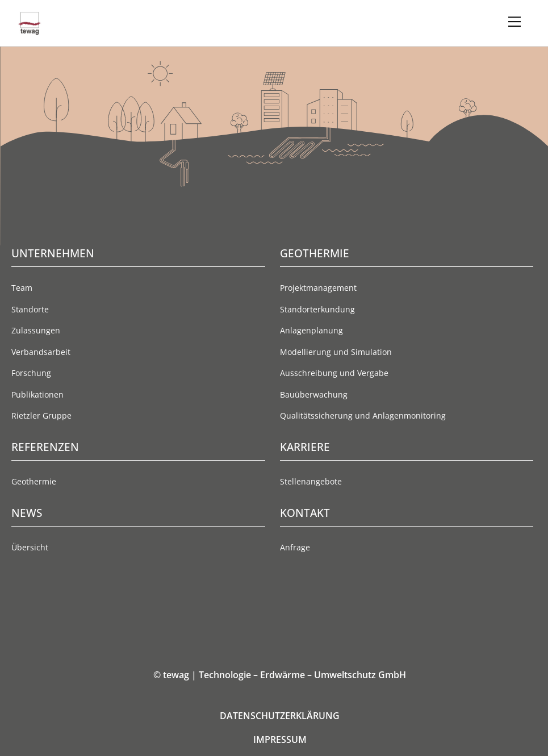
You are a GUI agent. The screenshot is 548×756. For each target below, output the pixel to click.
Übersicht (30, 547)
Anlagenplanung (311, 330)
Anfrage (295, 547)
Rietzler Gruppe (41, 415)
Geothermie (34, 481)
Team (22, 288)
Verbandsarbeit (41, 352)
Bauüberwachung (314, 394)
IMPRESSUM (280, 740)
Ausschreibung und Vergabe (334, 373)
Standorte (30, 309)
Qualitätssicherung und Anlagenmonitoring (363, 415)
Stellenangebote (311, 481)
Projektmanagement (318, 288)
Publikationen (37, 394)
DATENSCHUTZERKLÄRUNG (280, 716)
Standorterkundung (317, 309)
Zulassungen (36, 330)
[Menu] (514, 22)
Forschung (31, 373)
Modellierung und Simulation (336, 352)
